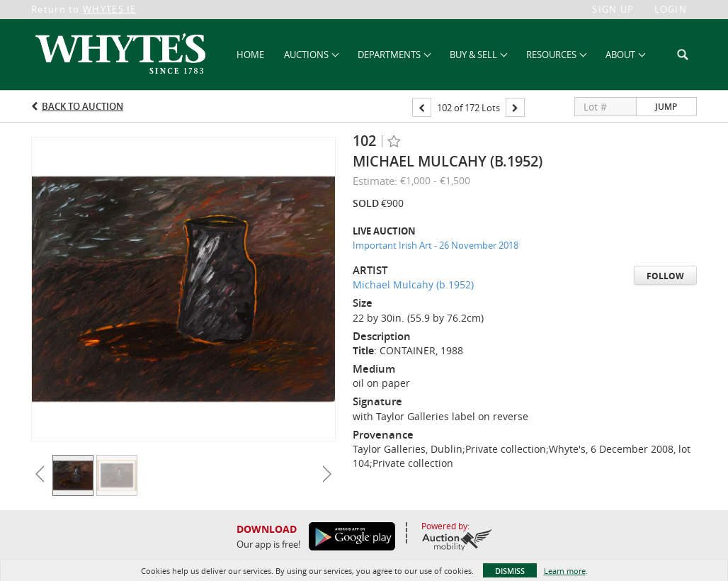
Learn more (565, 571)
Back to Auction (83, 106)
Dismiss (510, 571)
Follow (665, 276)
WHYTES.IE (110, 9)
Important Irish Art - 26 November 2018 (436, 245)
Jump (666, 107)
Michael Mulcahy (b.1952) (413, 284)
